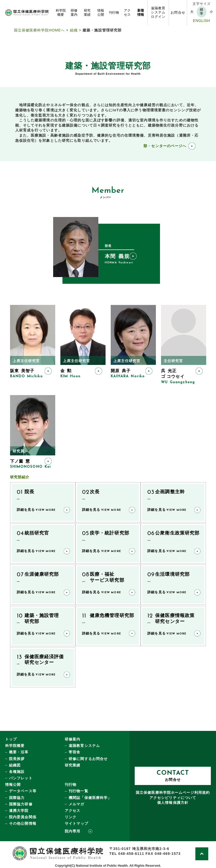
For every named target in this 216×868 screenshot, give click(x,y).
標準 (201, 12)
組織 (74, 30)
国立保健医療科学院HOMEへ (39, 30)
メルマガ (76, 804)
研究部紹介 (20, 477)
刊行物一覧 (78, 791)
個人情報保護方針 (173, 803)
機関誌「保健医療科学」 (90, 798)
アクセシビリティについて (173, 798)
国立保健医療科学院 (173, 792)
